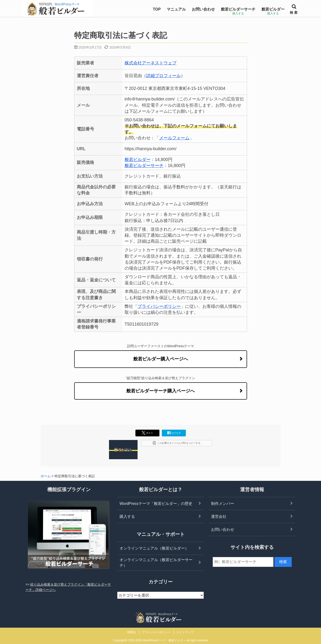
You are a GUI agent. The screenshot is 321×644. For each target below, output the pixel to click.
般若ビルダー (138, 160)
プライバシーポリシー (159, 306)
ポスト (147, 433)
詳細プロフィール (164, 76)
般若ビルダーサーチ (144, 166)
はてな (174, 433)
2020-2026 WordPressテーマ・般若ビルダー (157, 640)
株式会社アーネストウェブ (151, 63)
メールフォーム (174, 138)
